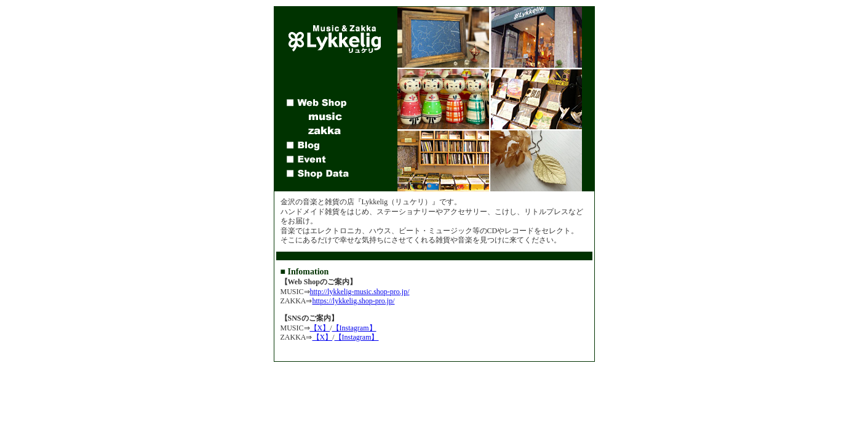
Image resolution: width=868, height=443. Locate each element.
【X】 (320, 328)
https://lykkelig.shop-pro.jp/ (354, 301)
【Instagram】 (354, 328)
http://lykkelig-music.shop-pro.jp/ (360, 292)
